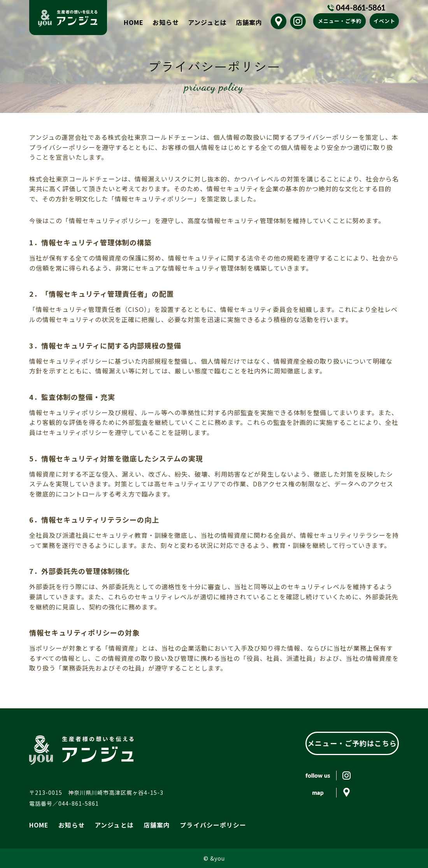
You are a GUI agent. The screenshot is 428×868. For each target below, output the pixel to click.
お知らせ (166, 22)
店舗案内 (249, 22)
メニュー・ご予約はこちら (352, 743)
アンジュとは (207, 22)
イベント (384, 21)
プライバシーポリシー (195, 824)
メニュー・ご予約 (340, 21)
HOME (134, 22)
